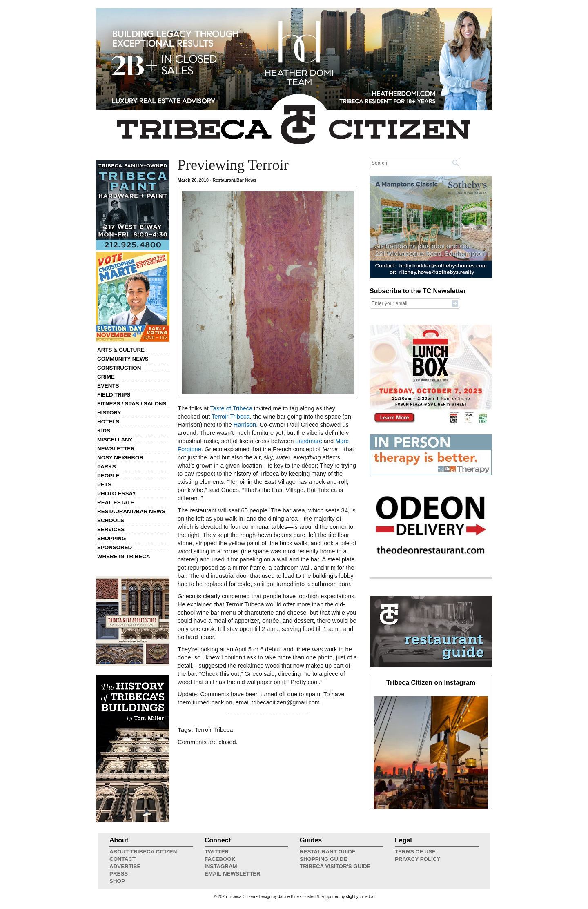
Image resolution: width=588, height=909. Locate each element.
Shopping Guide (323, 859)
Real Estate (116, 502)
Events (108, 386)
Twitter (217, 852)
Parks (107, 467)
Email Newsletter (233, 874)
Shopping (111, 538)
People (108, 476)
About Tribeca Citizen (143, 852)
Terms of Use (415, 852)
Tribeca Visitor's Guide (335, 866)
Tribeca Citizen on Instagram (431, 683)
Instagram (221, 866)
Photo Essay (117, 493)
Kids (104, 431)
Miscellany (115, 440)
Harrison (245, 425)
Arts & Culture (121, 350)
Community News (123, 359)
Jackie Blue (288, 897)
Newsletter (116, 449)
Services (111, 529)
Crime (106, 377)
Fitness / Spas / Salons (132, 404)
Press (119, 874)
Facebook (220, 859)
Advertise (125, 866)
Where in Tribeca (124, 556)
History (109, 413)
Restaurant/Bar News (131, 511)
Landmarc (308, 441)
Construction (119, 368)
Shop (117, 881)
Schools (111, 520)
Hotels (108, 422)
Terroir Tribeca (231, 417)
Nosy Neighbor (120, 458)
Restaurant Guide (328, 852)
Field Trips (114, 395)
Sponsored (115, 547)
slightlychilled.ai (360, 897)
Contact (122, 859)
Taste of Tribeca (231, 408)
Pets (104, 485)
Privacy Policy (418, 859)
